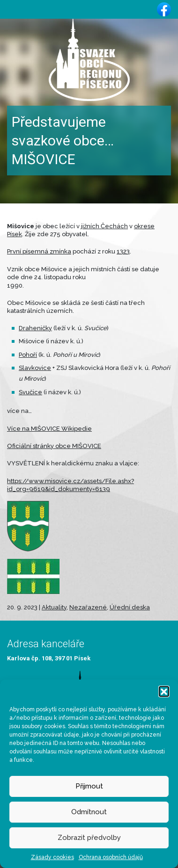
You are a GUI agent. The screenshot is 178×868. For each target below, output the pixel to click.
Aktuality (54, 607)
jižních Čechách (104, 226)
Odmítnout (89, 812)
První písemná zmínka (39, 251)
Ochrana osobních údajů (111, 857)
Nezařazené (88, 607)
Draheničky (35, 328)
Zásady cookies (52, 857)
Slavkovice (35, 368)
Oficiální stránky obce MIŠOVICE (54, 446)
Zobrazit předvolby (89, 838)
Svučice (30, 392)
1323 (123, 251)
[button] (164, 691)
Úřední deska (130, 607)
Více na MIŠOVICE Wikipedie (49, 429)
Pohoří (28, 355)
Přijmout (89, 786)
